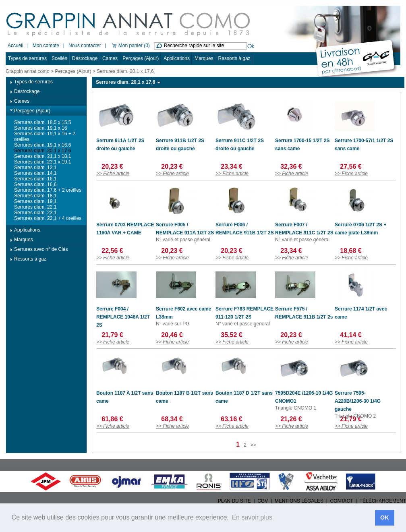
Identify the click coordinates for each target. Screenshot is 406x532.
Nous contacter (85, 46)
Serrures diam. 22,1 (35, 207)
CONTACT (342, 501)
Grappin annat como (28, 71)
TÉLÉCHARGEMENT (383, 501)
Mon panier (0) (130, 46)
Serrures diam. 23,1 (35, 213)
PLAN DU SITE (234, 501)
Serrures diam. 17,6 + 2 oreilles (48, 190)
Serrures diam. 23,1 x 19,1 (42, 162)
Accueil (16, 46)
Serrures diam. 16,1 (35, 179)
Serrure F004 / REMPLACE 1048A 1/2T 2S (123, 317)
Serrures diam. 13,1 (35, 168)
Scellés (59, 58)
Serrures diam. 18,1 (35, 196)
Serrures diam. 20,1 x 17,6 (42, 151)
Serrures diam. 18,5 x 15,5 (42, 122)
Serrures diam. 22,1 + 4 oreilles (48, 218)
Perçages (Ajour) (141, 58)
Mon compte (46, 46)
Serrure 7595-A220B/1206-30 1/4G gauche (358, 401)
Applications (177, 58)
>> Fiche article (113, 174)
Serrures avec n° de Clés (41, 249)
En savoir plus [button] (252, 517)
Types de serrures (27, 58)
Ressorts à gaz (234, 58)
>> (253, 445)
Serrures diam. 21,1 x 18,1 (42, 156)
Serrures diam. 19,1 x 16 (40, 128)
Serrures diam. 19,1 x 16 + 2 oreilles (45, 137)
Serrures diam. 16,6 (35, 184)
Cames (110, 58)
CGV (263, 501)
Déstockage (85, 58)
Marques (204, 58)
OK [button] (385, 518)
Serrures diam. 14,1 (35, 173)
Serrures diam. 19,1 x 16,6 (42, 145)
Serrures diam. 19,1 (35, 201)
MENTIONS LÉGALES (299, 501)
